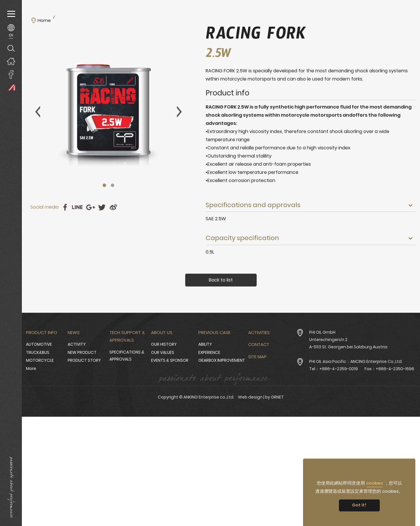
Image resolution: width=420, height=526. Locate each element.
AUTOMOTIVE (39, 344)
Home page (11, 61)
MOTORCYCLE (40, 360)
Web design (250, 397)
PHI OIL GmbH (322, 332)
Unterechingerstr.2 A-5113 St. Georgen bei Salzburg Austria (348, 343)
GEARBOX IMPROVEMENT (222, 360)
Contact (259, 344)
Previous (38, 112)
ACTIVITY (77, 344)
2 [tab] (113, 185)
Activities (259, 332)
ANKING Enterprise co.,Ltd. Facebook (11, 74)
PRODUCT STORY (84, 360)
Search (11, 48)
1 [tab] (104, 185)
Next (179, 112)
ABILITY (205, 344)
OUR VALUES (163, 352)
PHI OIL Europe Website (11, 87)
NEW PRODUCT (82, 352)
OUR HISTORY (164, 344)
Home (44, 20)
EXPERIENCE (209, 352)
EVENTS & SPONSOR (170, 360)
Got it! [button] (359, 505)
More (31, 368)
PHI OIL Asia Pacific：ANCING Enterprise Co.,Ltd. (356, 361)
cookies (375, 483)
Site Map (257, 357)
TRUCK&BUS (38, 352)
